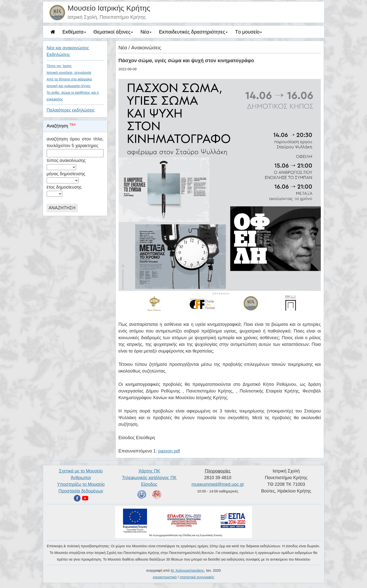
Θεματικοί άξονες (113, 32)
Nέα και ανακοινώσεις (68, 48)
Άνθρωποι (81, 478)
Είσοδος (149, 484)
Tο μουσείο (248, 32)
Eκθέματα (74, 32)
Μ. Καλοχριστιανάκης (187, 570)
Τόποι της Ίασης (59, 66)
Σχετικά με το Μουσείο (81, 471)
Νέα (146, 32)
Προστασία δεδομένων (81, 491)
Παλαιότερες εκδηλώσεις (71, 110)
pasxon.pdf (169, 451)
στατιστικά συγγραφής (197, 577)
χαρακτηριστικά (165, 577)
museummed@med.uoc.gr (218, 484)
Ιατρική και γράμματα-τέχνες (69, 86)
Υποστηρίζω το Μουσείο (81, 484)
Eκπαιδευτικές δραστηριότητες (193, 32)
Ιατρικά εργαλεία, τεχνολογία (69, 73)
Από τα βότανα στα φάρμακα (69, 79)
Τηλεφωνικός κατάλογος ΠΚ (149, 478)
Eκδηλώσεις (58, 55)
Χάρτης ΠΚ (149, 471)
